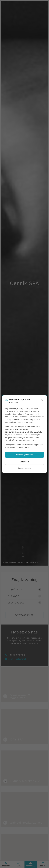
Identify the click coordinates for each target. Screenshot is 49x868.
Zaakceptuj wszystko (24, 455)
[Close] (42, 400)
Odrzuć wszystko (24, 468)
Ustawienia (25, 462)
